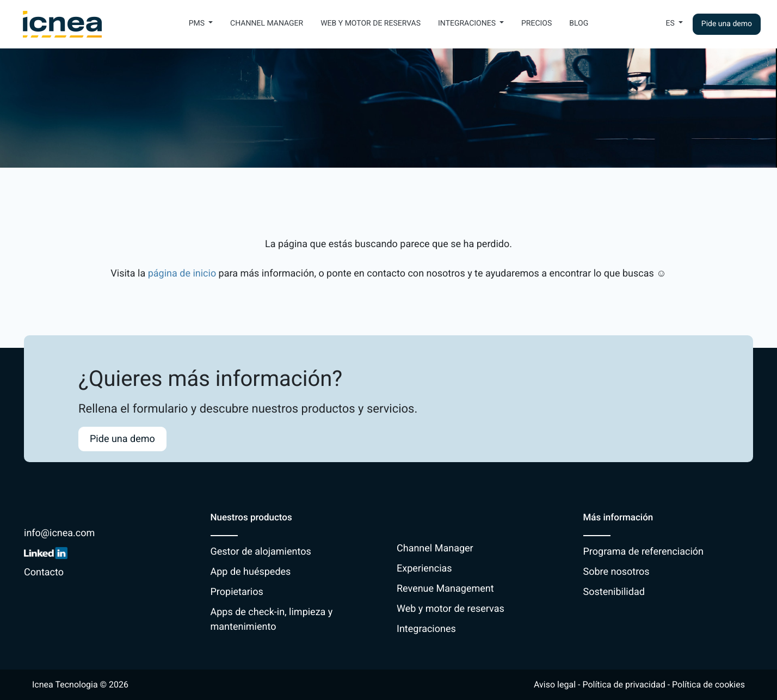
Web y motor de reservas (371, 23)
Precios (536, 23)
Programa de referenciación (643, 552)
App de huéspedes (251, 572)
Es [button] (671, 23)
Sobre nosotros (616, 572)
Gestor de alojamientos (261, 552)
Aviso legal (555, 684)
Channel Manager (267, 23)
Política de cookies (708, 684)
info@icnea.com (59, 533)
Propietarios (237, 592)
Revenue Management (445, 589)
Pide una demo (727, 24)
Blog (579, 23)
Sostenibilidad (614, 592)
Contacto (44, 572)
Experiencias (424, 569)
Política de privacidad (624, 684)
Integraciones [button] (468, 23)
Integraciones (426, 629)
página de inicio (182, 274)
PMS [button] (198, 23)
